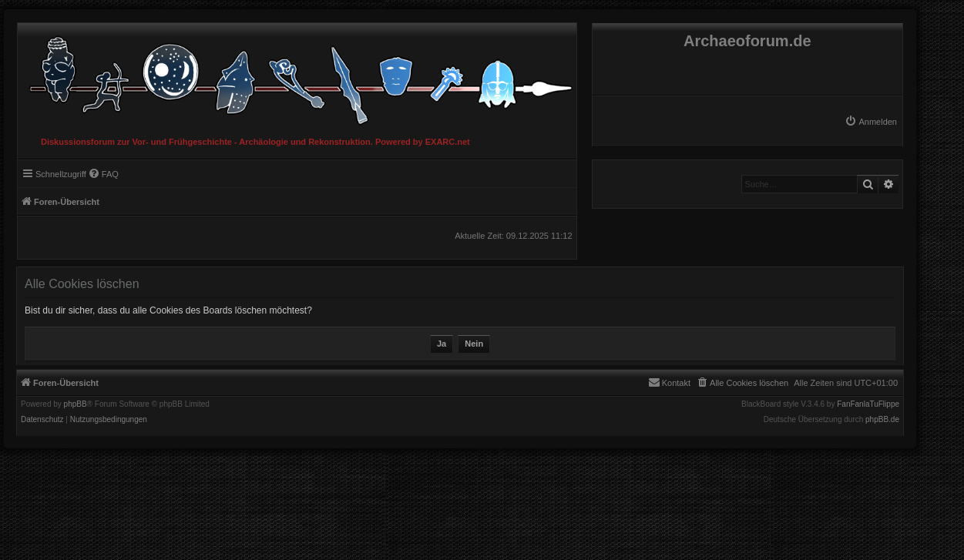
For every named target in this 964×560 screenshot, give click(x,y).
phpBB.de (882, 420)
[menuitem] (871, 122)
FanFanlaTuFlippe (868, 404)
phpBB (76, 404)
